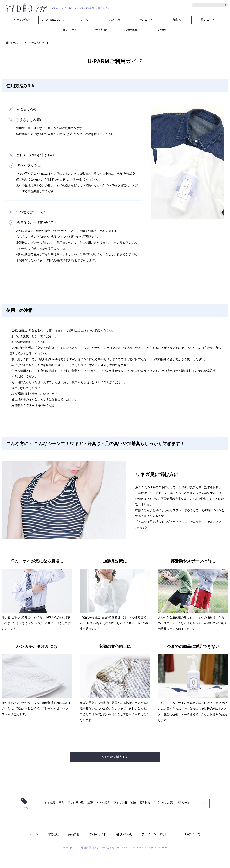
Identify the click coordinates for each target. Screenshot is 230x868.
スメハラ (115, 20)
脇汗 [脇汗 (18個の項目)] (90, 802)
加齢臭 (177, 20)
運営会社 (53, 834)
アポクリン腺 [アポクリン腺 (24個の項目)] (76, 802)
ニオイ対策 (100, 30)
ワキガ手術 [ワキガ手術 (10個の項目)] (120, 802)
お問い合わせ (124, 834)
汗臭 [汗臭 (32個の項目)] (61, 802)
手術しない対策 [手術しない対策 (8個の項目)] (163, 802)
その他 (162, 30)
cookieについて (190, 834)
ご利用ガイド (98, 834)
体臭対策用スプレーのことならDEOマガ (105, 848)
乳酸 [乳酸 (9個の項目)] (133, 802)
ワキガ (84, 20)
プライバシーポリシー (156, 834)
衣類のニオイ (68, 30)
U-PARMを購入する (115, 757)
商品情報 (74, 834)
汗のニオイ (146, 20)
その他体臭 (130, 30)
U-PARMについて (53, 20)
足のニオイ (208, 20)
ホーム (14, 43)
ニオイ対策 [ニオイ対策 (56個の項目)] (48, 802)
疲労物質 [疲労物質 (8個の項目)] (145, 802)
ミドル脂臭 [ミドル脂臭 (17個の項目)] (103, 802)
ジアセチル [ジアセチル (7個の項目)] (183, 802)
